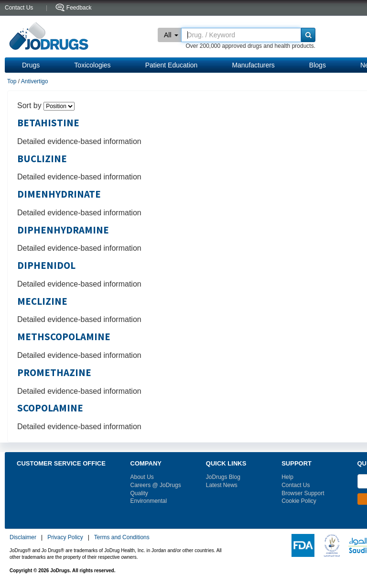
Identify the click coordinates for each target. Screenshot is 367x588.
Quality (139, 493)
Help (287, 477)
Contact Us (296, 485)
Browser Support (303, 493)
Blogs (318, 65)
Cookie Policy (299, 501)
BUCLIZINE (42, 159)
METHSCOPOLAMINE (64, 337)
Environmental (149, 501)
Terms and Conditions (122, 537)
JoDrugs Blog (223, 477)
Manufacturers (253, 65)
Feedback (79, 8)
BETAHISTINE (48, 123)
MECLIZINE (42, 301)
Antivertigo (35, 81)
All (171, 35)
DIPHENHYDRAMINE (63, 230)
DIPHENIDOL (46, 266)
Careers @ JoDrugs (156, 485)
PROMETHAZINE (54, 373)
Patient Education (172, 65)
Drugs (31, 65)
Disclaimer (23, 537)
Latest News (222, 485)
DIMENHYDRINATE (59, 194)
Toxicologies (92, 65)
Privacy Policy (65, 537)
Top (12, 81)
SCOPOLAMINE (50, 408)
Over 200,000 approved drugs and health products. (250, 46)
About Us (142, 477)
